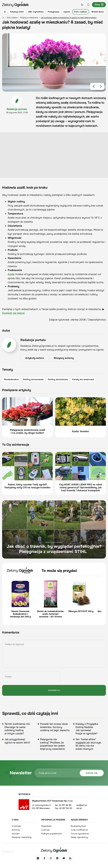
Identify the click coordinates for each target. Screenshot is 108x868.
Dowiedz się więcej (13, 313)
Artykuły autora (35, 358)
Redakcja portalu (17, 109)
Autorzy (16, 830)
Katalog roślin (17, 12)
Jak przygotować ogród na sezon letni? (17, 741)
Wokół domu (98, 12)
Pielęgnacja (53, 12)
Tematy (7, 370)
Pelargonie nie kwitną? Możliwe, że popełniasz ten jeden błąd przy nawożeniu (53, 744)
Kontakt (16, 834)
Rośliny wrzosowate (33, 379)
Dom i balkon (81, 12)
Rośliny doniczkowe (58, 379)
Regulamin (46, 826)
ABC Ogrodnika (36, 12)
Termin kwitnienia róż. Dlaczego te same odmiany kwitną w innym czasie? (17, 729)
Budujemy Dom (78, 826)
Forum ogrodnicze (80, 834)
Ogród (67, 12)
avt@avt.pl (82, 805)
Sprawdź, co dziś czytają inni (30, 713)
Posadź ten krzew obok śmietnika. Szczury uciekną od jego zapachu (55, 727)
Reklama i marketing (22, 837)
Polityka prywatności (52, 834)
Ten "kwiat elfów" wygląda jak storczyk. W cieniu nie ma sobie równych (89, 744)
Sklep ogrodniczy (79, 837)
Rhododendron (11, 379)
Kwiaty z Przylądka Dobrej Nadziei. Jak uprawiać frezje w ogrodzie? (87, 729)
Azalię (11, 274)
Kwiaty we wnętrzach (83, 379)
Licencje (45, 830)
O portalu (16, 826)
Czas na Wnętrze (79, 830)
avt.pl (79, 808)
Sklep (99, 5)
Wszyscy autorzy (64, 358)
